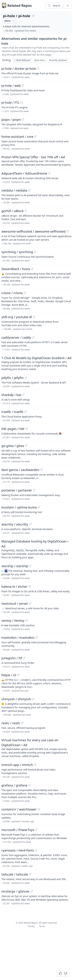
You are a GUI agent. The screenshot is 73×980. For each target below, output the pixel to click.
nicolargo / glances (15, 891)
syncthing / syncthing (17, 252)
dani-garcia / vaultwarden (20, 470)
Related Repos (20, 6)
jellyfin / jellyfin (13, 378)
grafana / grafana (14, 785)
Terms (42, 926)
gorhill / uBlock (13, 211)
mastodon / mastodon (18, 637)
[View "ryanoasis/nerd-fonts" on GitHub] (36, 850)
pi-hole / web (11, 86)
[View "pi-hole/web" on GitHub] (23, 86)
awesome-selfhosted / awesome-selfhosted (33, 231)
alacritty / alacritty (15, 524)
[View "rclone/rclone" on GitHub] (25, 293)
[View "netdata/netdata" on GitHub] (29, 190)
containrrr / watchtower (19, 809)
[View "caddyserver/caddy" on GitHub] (33, 337)
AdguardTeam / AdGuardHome (24, 173)
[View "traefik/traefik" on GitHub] (25, 412)
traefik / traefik (12, 412)
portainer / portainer (17, 490)
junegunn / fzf (12, 658)
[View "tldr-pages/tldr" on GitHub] (27, 429)
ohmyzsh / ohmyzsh (16, 699)
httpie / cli (9, 675)
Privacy (31, 926)
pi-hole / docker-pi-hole (19, 69)
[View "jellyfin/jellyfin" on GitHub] (26, 378)
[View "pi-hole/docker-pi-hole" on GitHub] (38, 69)
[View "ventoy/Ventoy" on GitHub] (26, 620)
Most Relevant (22, 60)
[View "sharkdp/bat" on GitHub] (23, 395)
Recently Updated (58, 60)
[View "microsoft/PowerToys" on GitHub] (36, 830)
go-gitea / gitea (13, 446)
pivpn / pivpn (11, 120)
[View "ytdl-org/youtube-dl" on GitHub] (34, 317)
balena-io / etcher (14, 586)
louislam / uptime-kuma (19, 507)
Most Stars (40, 60)
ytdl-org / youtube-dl (17, 317)
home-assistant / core (17, 137)
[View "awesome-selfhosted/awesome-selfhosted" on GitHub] (68, 231)
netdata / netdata (14, 190)
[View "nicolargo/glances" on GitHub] (32, 891)
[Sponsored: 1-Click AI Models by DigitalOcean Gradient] (36, 363)
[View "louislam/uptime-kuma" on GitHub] (39, 507)
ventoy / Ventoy (13, 620)
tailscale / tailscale (15, 874)
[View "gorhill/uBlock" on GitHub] (26, 211)
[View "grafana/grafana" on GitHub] (29, 785)
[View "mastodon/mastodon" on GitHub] (36, 637)
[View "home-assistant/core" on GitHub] (35, 137)
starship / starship (15, 566)
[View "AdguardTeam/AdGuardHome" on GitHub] (49, 173)
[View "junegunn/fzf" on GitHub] (24, 658)
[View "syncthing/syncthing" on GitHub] (35, 252)
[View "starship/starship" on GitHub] (30, 566)
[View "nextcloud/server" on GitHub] (30, 603)
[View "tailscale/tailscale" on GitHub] (30, 874)
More (10, 21)
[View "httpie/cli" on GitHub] (18, 675)
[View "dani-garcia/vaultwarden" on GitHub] (41, 470)
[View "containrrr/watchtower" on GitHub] (39, 809)
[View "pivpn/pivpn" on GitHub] (23, 120)
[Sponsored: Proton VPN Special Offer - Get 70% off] (36, 161)
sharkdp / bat (11, 395)
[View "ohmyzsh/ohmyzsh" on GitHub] (33, 699)
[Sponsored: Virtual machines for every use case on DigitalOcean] (36, 748)
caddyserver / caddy (16, 337)
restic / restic (11, 723)
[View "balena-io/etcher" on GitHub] (30, 586)
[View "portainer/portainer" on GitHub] (34, 490)
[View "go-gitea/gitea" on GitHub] (26, 446)
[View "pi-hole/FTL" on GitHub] (22, 103)
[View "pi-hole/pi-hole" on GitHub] (33, 16)
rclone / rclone (12, 293)
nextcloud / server (15, 603)
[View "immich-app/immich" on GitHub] (35, 765)
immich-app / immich (17, 765)
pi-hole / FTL (10, 103)
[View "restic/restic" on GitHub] (22, 723)
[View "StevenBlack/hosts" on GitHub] (32, 269)
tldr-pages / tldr (13, 429)
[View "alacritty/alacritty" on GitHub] (30, 524)
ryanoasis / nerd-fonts (18, 850)
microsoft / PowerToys (18, 830)
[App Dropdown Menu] (68, 6)
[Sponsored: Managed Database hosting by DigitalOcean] (36, 549)
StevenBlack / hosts (16, 269)
